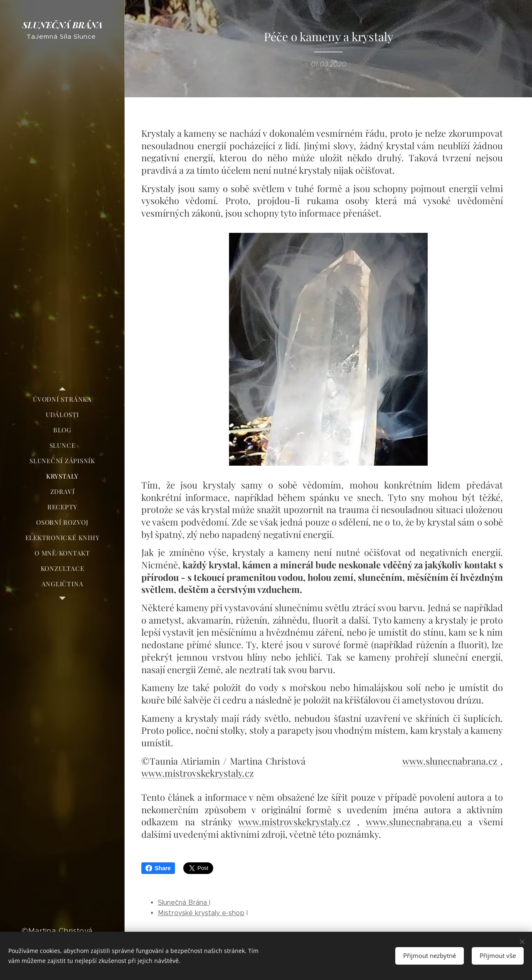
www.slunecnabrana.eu (414, 822)
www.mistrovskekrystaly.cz (197, 773)
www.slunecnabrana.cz (451, 761)
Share (158, 868)
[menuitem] (62, 399)
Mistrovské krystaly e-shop (201, 913)
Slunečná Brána (183, 902)
